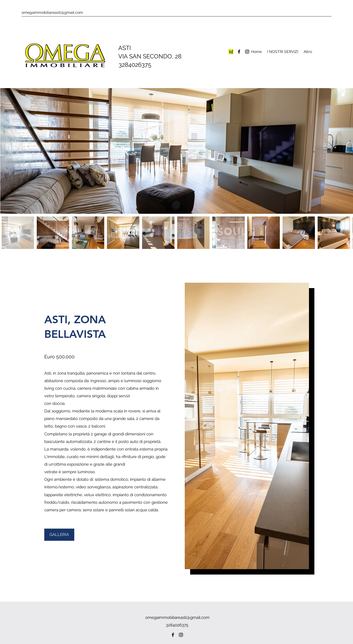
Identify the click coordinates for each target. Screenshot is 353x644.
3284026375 (132, 65)
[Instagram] (247, 52)
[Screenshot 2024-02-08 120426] (231, 52)
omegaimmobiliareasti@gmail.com (52, 12)
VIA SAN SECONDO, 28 (147, 56)
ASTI (121, 48)
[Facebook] (239, 52)
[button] (59, 535)
